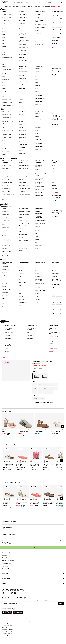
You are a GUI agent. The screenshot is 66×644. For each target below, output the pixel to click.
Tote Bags (5, 236)
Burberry (38, 274)
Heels (4, 37)
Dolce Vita (5, 278)
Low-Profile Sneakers (8, 180)
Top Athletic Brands (25, 262)
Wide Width (55, 41)
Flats (4, 35)
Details (46, 600)
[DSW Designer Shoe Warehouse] (5, 2)
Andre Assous (39, 265)
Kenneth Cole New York (40, 284)
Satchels (5, 230)
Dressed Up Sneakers (24, 91)
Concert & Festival (40, 27)
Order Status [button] (6, 558)
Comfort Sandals (23, 17)
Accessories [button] (37, 6)
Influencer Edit (39, 36)
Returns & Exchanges (8, 561)
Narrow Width (56, 38)
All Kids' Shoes (7, 134)
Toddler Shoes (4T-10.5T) (7, 118)
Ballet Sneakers (6, 168)
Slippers (4, 52)
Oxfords (21, 100)
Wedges (4, 55)
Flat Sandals (22, 23)
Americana (38, 14)
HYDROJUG (38, 245)
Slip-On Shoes (23, 130)
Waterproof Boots (7, 100)
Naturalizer (5, 295)
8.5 (54, 26)
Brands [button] (42, 6)
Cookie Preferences (6, 642)
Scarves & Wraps (23, 234)
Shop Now (55, 88)
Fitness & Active (23, 226)
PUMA (54, 183)
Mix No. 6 (54, 277)
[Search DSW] (26, 2)
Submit (61, 603)
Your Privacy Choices (8, 631)
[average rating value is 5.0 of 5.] (37, 368)
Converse (38, 122)
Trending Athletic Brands (57, 162)
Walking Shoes (23, 50)
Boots (4, 77)
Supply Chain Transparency (8, 629)
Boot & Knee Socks (7, 246)
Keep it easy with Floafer (56, 128)
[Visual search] (39, 2)
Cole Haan (38, 80)
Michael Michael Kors (41, 291)
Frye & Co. (5, 287)
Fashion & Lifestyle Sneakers (24, 41)
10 (53, 30)
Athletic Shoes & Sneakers (24, 34)
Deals (59, 6)
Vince (37, 302)
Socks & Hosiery (23, 60)
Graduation (38, 33)
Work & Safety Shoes (8, 58)
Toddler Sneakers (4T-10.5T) (41, 175)
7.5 (57, 22)
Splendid (38, 296)
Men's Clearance (32, 325)
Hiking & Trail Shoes (8, 177)
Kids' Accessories (40, 224)
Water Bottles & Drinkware (23, 250)
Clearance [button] (54, 6)
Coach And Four (56, 268)
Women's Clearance (11, 325)
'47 (36, 234)
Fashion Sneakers (7, 174)
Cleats (4, 146)
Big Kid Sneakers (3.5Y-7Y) (40, 183)
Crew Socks (5, 249)
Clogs (4, 23)
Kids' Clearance (54, 325)
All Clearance (53, 348)
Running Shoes (23, 45)
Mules (4, 43)
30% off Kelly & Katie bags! (58, 225)
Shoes (4, 12)
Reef (37, 91)
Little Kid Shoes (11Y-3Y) (8, 122)
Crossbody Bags (6, 220)
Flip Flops (21, 26)
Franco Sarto (6, 284)
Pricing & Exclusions (6, 638)
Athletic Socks (6, 243)
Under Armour (22, 302)
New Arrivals (39, 39)
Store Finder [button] (5, 566)
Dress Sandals (23, 20)
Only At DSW (56, 262)
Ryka (20, 294)
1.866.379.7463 (6, 563)
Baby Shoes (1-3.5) (7, 115)
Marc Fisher (5, 292)
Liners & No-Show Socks (7, 252)
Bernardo (38, 271)
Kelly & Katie (55, 274)
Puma (37, 133)
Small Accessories (24, 240)
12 (57, 33)
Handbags (21, 57)
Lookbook (48, 6)
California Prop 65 (6, 640)
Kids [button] (14, 6)
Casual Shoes (6, 20)
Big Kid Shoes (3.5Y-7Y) (8, 127)
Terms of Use (5, 627)
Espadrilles (5, 32)
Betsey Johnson (6, 269)
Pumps (4, 46)
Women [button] (6, 6)
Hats (20, 232)
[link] (9, 432)
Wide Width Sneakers (8, 200)
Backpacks (5, 211)
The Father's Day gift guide (57, 83)
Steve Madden (6, 301)
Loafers (4, 40)
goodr (37, 242)
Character (5, 143)
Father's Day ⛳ (40, 98)
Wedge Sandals (23, 29)
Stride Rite (38, 139)
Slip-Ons (5, 97)
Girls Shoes (22, 112)
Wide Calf (55, 44)
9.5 (61, 26)
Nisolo (37, 294)
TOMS (4, 304)
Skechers (38, 136)
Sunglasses (22, 243)
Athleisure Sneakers (7, 165)
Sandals (4, 49)
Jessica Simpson (7, 290)
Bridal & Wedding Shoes (40, 21)
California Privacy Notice (7, 625)
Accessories (39, 95)
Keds (20, 277)
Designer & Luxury (24, 220)
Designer (38, 30)
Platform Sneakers (7, 183)
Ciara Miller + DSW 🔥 (41, 24)
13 (61, 33)
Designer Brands (40, 262)
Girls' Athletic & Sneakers (39, 166)
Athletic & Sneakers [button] (21, 6)
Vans (20, 305)
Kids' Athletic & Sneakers (40, 162)
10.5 (57, 30)
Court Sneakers (23, 37)
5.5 (54, 19)
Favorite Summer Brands (7, 263)
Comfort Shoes (6, 26)
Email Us (4, 555)
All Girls (51, 344)
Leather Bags (6, 227)
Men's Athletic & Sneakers (24, 162)
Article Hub (38, 17)
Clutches (5, 217)
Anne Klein (5, 267)
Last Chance (53, 351)
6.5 (61, 19)
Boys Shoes (22, 135)
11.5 (53, 33)
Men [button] (10, 6)
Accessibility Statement (7, 634)
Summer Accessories (39, 212)
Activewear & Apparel (24, 211)
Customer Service (7, 569)
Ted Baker (38, 299)
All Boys (51, 341)
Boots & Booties (7, 17)
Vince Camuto (6, 307)
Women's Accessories (39, 217)
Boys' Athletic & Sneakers (39, 170)
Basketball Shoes (23, 168)
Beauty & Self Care (24, 214)
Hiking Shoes (6, 91)
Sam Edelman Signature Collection (57, 280)
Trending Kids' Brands (39, 113)
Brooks (37, 77)
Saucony (21, 297)
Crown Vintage (56, 271)
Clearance (55, 48)
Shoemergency (39, 42)
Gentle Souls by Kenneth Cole (39, 280)
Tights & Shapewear (8, 256)
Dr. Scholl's (5, 281)
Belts (20, 217)
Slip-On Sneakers (23, 47)
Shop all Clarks (36, 363)
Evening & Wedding (24, 223)
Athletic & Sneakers (7, 14)
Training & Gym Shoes (8, 194)
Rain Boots (5, 149)
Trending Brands (40, 231)
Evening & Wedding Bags (7, 224)
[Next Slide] (63, 427)
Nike (37, 88)
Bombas (37, 240)
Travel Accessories (24, 246)
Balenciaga (38, 268)
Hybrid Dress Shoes (24, 94)
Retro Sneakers (6, 185)
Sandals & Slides (31, 344)
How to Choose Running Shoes (56, 196)
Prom (20, 102)
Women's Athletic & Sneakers (8, 162)
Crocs (37, 83)
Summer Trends (39, 45)
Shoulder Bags (6, 233)
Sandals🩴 (30, 6)
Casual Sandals (23, 14)
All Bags (5, 209)
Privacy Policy (5, 623)
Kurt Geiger (38, 288)
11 (61, 30)
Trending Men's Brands (40, 67)
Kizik (20, 279)
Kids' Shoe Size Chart (8, 130)
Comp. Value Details (6, 636)
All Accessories (23, 209)
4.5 (57, 15)
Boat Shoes (5, 74)
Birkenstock (38, 74)
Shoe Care (22, 237)
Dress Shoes (6, 29)
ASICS (54, 168)
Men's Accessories (41, 221)
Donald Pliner (39, 277)
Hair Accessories (23, 229)
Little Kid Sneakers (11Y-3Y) (40, 179)
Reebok (54, 185)
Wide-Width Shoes (7, 102)
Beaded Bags (6, 214)
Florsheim (38, 85)
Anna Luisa (55, 265)
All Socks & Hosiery (8, 240)
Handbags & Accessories (8, 345)
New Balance (39, 128)
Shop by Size (6, 112)
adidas (37, 71)
